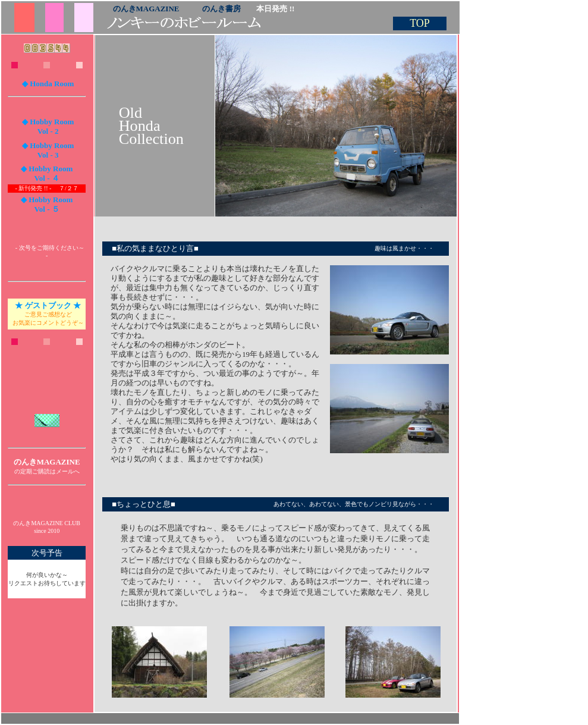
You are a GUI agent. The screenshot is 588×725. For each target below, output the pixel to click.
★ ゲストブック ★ (48, 305)
